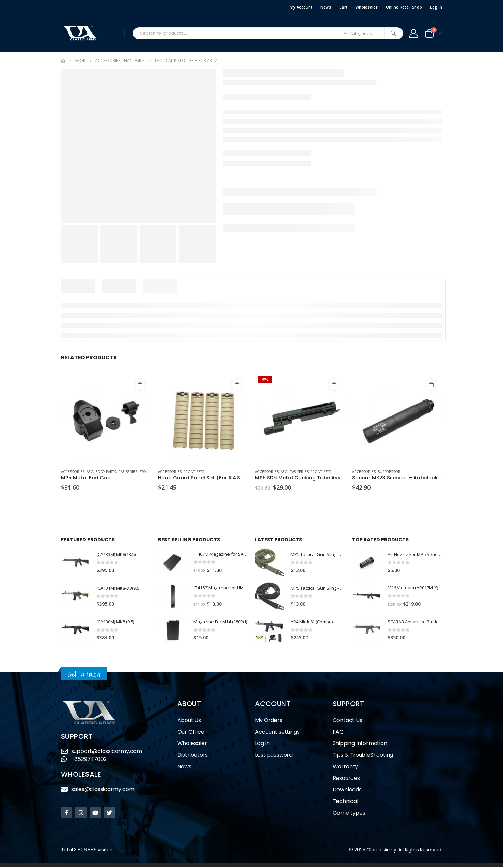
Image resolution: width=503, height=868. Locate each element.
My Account (301, 7)
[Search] (393, 33)
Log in (262, 744)
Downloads (347, 791)
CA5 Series (128, 472)
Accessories (73, 472)
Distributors (193, 756)
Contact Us (348, 721)
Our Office (191, 733)
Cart (343, 7)
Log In (436, 7)
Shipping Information (360, 744)
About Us (189, 721)
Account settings (277, 733)
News (326, 7)
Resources (346, 779)
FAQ (338, 733)
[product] (106, 418)
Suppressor (389, 472)
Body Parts (106, 472)
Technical (345, 802)
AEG (90, 472)
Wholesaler (367, 7)
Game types (349, 814)
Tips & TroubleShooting (363, 756)
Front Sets (194, 472)
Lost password (274, 756)
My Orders (269, 721)
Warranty (345, 767)
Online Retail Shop (404, 7)
